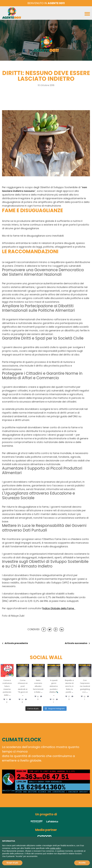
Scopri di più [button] (12, 863)
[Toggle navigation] (87, 14)
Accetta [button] (82, 863)
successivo (76, 643)
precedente (16, 643)
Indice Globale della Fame (59, 608)
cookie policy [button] (55, 848)
